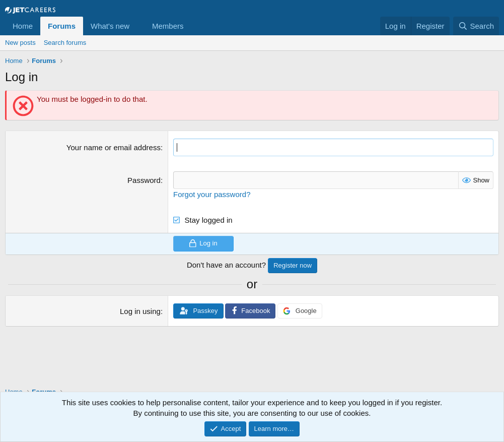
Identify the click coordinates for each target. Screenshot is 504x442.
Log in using (140, 311)
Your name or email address (114, 147)
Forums (62, 26)
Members (168, 26)
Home (23, 26)
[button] (137, 26)
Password (144, 180)
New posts (20, 43)
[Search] (476, 26)
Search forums (65, 43)
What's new (110, 26)
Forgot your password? (212, 194)
